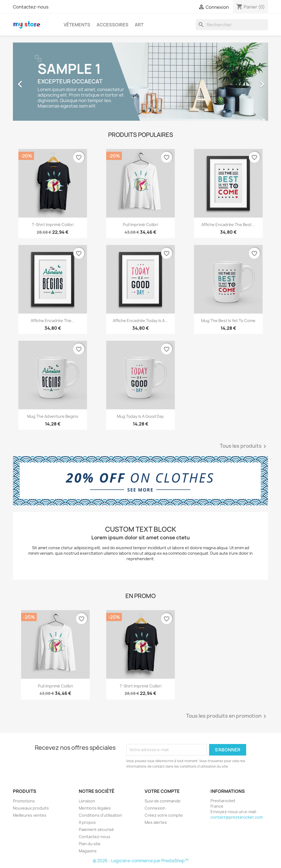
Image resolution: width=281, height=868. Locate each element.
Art (139, 25)
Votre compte (162, 791)
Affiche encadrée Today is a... (140, 321)
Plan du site (90, 844)
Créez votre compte (164, 815)
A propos (87, 822)
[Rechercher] (232, 25)
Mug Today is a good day (140, 416)
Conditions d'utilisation (100, 815)
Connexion (155, 808)
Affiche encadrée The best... (228, 225)
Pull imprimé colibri (140, 225)
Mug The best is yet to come (228, 321)
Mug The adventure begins (53, 416)
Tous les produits (244, 446)
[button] (32, 82)
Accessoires (113, 25)
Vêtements (77, 25)
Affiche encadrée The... (53, 321)
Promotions (24, 801)
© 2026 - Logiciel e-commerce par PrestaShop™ (141, 861)
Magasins (88, 851)
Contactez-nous (31, 7)
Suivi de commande (163, 801)
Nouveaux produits (31, 808)
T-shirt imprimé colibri (53, 225)
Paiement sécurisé (96, 829)
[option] (140, 82)
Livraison (87, 801)
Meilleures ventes (30, 815)
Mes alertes (156, 822)
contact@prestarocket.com (237, 817)
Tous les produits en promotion (227, 716)
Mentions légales (95, 808)
